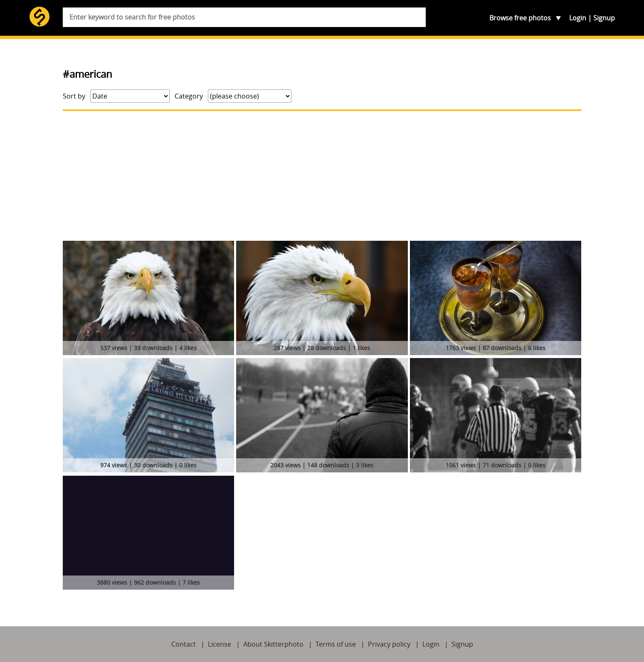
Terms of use (336, 644)
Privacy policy (389, 644)
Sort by (74, 96)
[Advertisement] (322, 176)
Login (578, 18)
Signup (604, 18)
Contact (184, 644)
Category (189, 96)
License (220, 644)
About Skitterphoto (273, 644)
